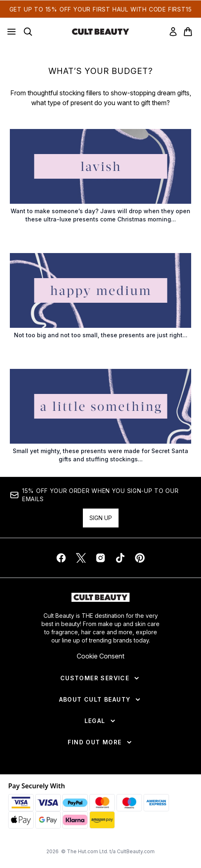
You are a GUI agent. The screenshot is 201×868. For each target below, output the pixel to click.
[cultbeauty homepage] (100, 32)
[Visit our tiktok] (120, 558)
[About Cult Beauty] (101, 700)
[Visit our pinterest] (140, 558)
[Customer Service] (100, 678)
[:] (100, 180)
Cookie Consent (100, 656)
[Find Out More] (100, 742)
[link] (173, 32)
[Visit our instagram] (100, 558)
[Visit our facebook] (61, 558)
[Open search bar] (28, 32)
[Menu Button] (11, 32)
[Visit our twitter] (81, 558)
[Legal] (101, 721)
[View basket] (188, 32)
